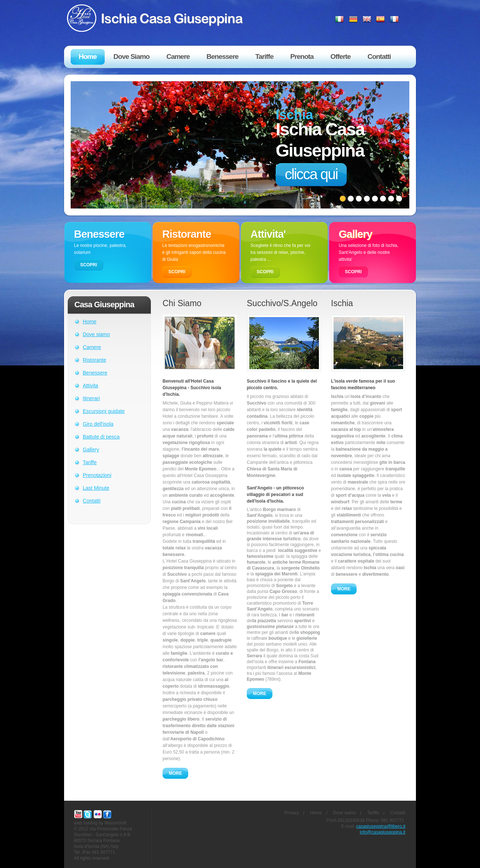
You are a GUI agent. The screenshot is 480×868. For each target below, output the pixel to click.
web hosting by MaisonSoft (100, 823)
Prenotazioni (97, 475)
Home (90, 322)
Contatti (92, 501)
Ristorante (94, 360)
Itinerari (91, 398)
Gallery (91, 450)
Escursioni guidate (104, 411)
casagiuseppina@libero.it (381, 826)
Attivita (90, 386)
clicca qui (311, 174)
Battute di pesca (101, 437)
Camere (92, 347)
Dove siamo (96, 334)
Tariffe (90, 462)
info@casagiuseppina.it (383, 832)
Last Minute (96, 488)
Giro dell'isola (98, 424)
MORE (175, 773)
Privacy (292, 813)
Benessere (95, 373)
